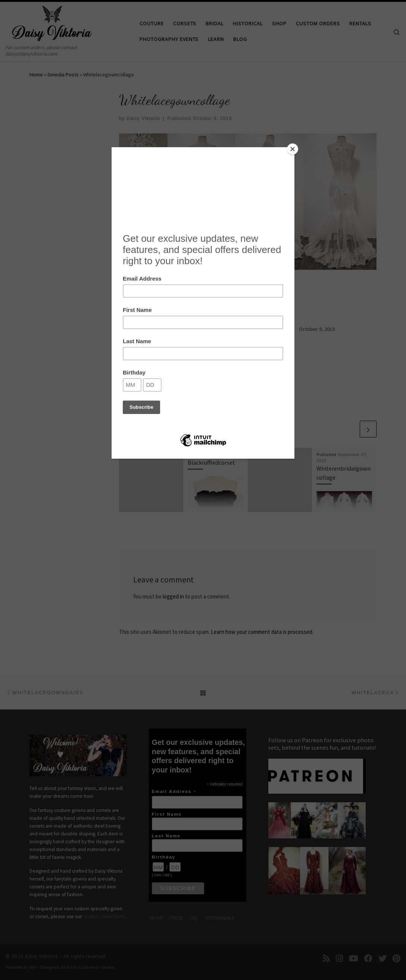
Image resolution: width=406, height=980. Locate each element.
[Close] (293, 149)
